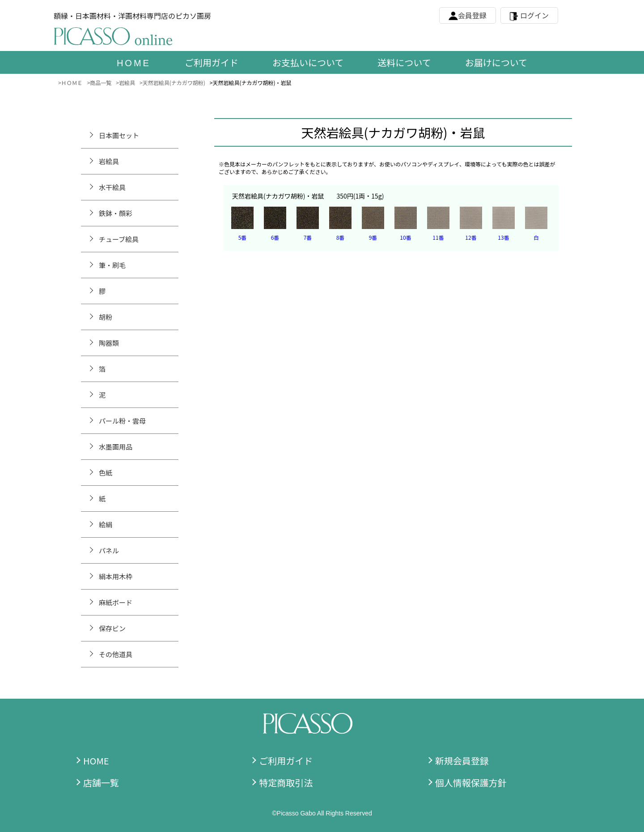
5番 (243, 237)
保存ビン (112, 628)
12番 (471, 237)
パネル (109, 550)
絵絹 (106, 524)
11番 (438, 237)
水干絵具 (112, 187)
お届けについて (496, 62)
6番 (275, 237)
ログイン (534, 15)
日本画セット (119, 135)
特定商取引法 (286, 783)
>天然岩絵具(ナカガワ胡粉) (172, 83)
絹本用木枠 (116, 576)
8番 (341, 237)
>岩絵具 (125, 83)
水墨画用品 (116, 447)
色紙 (106, 473)
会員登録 (472, 15)
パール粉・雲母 (122, 421)
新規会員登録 (462, 761)
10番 (405, 237)
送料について (404, 62)
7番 (308, 237)
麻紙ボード (116, 602)
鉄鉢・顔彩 (116, 213)
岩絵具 (109, 161)
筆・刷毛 (112, 265)
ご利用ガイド (212, 62)
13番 (503, 237)
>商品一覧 (100, 83)
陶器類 (109, 343)
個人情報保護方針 (471, 783)
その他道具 (116, 654)
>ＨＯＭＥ (70, 83)
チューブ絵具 (119, 239)
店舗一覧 (101, 783)
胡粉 (106, 317)
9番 (373, 237)
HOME (96, 761)
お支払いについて (308, 62)
